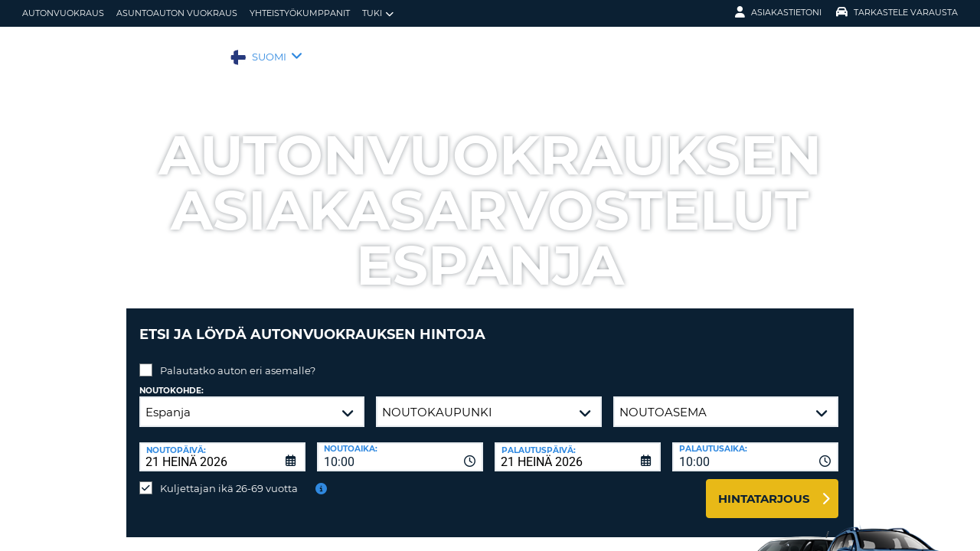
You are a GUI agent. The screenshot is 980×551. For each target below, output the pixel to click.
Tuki (378, 13)
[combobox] (400, 445)
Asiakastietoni (778, 12)
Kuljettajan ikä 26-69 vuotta (229, 477)
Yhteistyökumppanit (300, 13)
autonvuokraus (63, 13)
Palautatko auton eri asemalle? (238, 359)
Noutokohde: (171, 379)
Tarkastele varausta (897, 12)
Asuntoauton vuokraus (177, 13)
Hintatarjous (764, 487)
